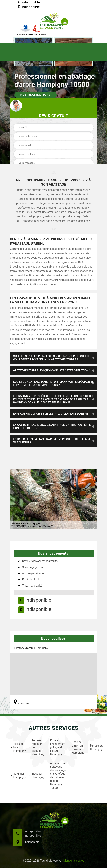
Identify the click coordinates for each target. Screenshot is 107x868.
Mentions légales (74, 861)
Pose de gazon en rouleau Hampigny (76, 747)
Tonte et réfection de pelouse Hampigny (36, 747)
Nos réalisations (36, 95)
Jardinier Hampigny (18, 775)
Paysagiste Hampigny (95, 747)
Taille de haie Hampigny (18, 747)
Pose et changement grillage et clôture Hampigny (56, 747)
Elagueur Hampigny (36, 775)
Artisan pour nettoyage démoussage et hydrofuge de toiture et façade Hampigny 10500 (56, 776)
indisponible (29, 2)
